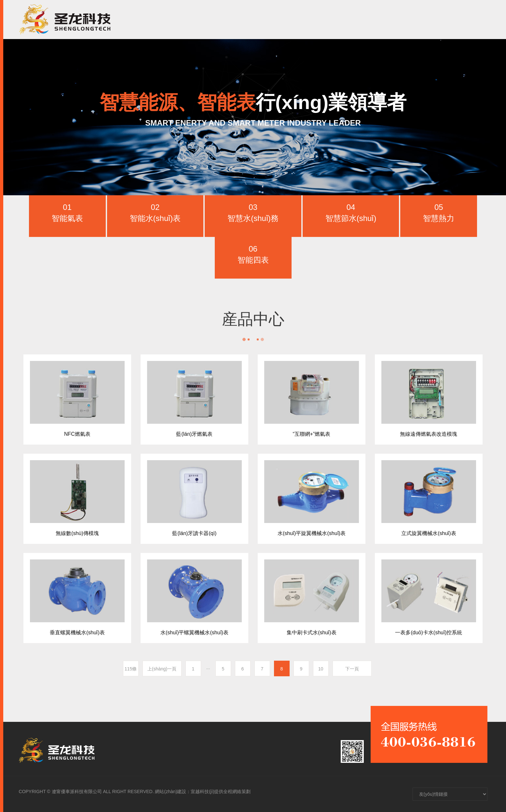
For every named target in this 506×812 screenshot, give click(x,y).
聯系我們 (430, 20)
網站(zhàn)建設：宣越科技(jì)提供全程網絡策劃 (203, 791)
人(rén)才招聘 (388, 20)
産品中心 (308, 20)
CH (464, 19)
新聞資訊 (345, 20)
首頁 (241, 20)
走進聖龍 (272, 20)
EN (480, 19)
